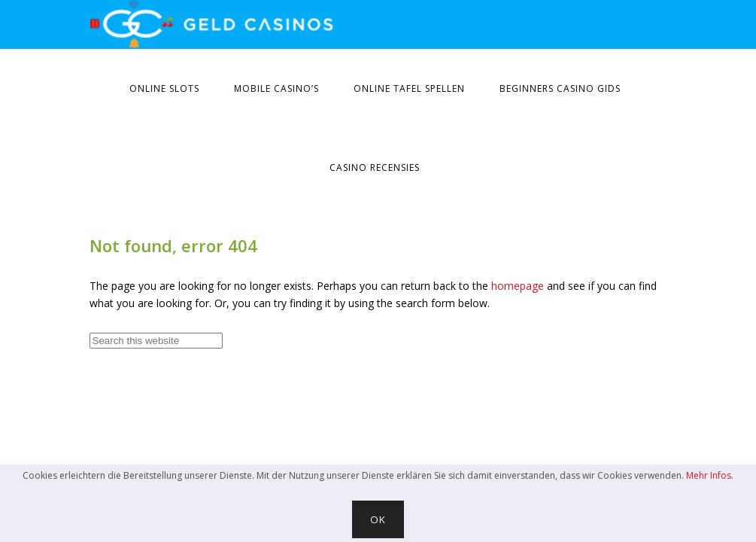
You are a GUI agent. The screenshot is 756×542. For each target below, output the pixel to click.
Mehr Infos (709, 475)
